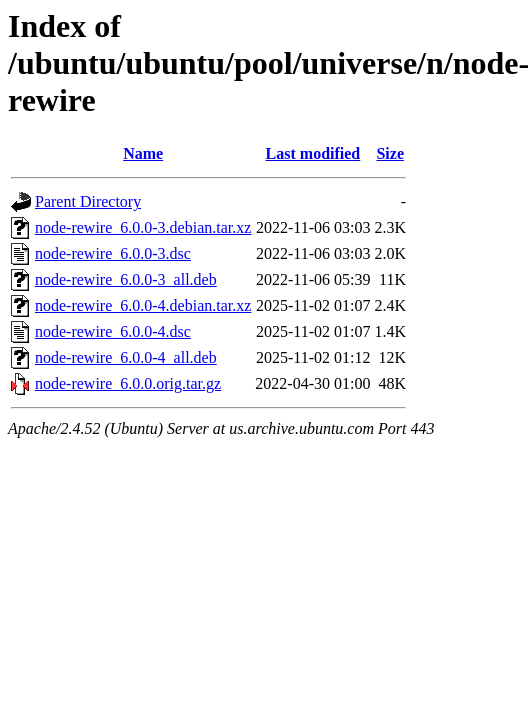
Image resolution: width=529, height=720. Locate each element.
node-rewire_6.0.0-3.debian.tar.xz (143, 227)
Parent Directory (88, 201)
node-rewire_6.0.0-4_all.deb (126, 357)
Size (390, 153)
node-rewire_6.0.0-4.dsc (113, 331)
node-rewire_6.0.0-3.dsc (113, 253)
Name (143, 153)
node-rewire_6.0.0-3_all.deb (126, 279)
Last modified (313, 153)
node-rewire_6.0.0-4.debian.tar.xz (143, 305)
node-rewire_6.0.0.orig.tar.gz (128, 383)
